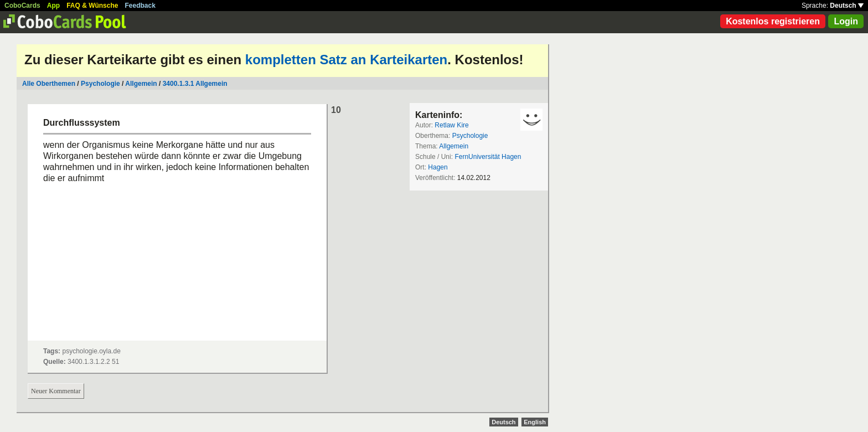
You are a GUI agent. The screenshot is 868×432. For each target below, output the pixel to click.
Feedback (140, 6)
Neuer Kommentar (56, 391)
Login (846, 21)
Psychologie (100, 84)
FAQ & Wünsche (92, 6)
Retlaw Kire (451, 125)
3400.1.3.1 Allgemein (195, 84)
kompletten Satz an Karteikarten (346, 60)
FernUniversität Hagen (488, 157)
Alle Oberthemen (49, 84)
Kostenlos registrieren (773, 21)
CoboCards (22, 6)
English (535, 422)
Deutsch (847, 6)
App (53, 6)
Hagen (438, 167)
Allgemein (141, 84)
